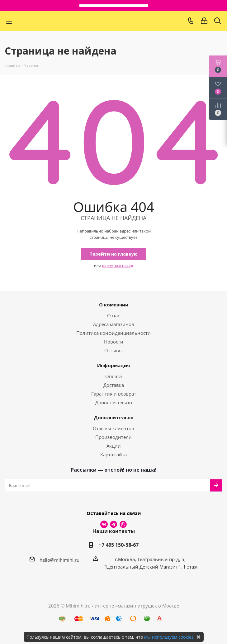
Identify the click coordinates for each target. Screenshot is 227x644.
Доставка (114, 385)
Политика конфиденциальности (113, 333)
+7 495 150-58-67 (118, 545)
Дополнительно (114, 402)
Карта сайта (113, 454)
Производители (113, 437)
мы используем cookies (169, 637)
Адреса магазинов (114, 324)
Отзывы (113, 350)
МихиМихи (104, 21)
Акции (114, 446)
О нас (113, 315)
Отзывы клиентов (113, 428)
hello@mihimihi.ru (59, 560)
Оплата (113, 376)
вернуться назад (118, 265)
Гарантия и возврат (114, 394)
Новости (114, 342)
